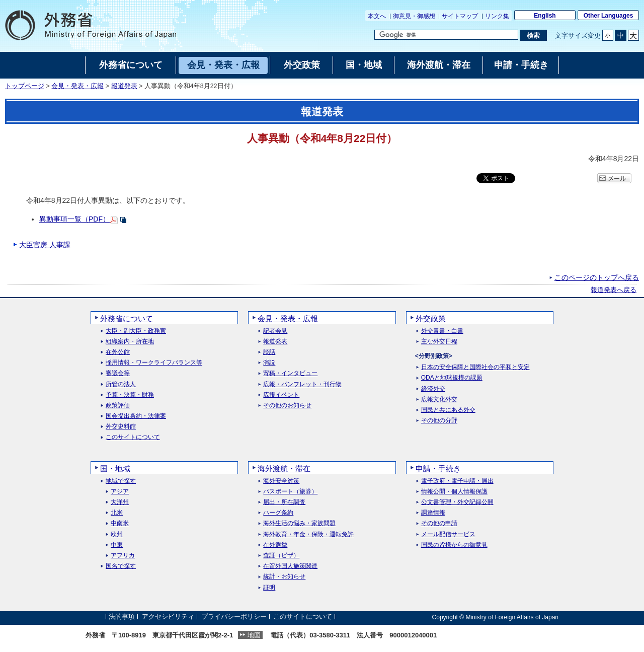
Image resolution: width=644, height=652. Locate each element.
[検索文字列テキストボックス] (446, 35)
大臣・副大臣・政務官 (136, 331)
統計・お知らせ (284, 577)
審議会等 (118, 373)
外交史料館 (121, 427)
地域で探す (121, 481)
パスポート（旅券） (290, 492)
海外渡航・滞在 (284, 468)
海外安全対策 (281, 481)
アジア (120, 492)
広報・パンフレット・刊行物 (302, 384)
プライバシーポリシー (234, 617)
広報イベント (281, 395)
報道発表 (124, 86)
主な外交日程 (439, 342)
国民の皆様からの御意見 (454, 545)
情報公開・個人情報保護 (454, 492)
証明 (269, 588)
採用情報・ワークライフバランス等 (154, 363)
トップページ (25, 86)
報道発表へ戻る (614, 290)
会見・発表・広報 (77, 86)
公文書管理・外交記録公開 (457, 502)
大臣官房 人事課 (45, 245)
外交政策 (431, 318)
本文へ (377, 16)
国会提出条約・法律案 (136, 416)
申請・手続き (438, 468)
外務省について (127, 318)
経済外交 (433, 389)
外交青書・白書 (442, 331)
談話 (269, 352)
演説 (269, 363)
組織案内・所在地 (130, 342)
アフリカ (123, 556)
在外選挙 (275, 545)
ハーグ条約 (278, 513)
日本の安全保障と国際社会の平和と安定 (475, 367)
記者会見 (275, 331)
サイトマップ (460, 16)
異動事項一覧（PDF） (74, 219)
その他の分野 (439, 421)
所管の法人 (121, 384)
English (545, 16)
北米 (117, 513)
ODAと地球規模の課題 (452, 378)
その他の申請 (439, 523)
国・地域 (115, 468)
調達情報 (433, 513)
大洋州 (120, 502)
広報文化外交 (439, 400)
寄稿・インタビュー (290, 373)
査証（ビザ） (281, 556)
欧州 (117, 534)
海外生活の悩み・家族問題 (299, 523)
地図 (254, 635)
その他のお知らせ (287, 406)
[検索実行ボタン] (533, 35)
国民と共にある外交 (448, 410)
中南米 (120, 523)
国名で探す (121, 566)
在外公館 (118, 352)
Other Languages (609, 16)
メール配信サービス (448, 534)
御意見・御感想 (414, 16)
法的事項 (122, 617)
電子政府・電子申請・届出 (457, 481)
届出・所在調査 (284, 502)
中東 (117, 545)
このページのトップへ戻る (597, 277)
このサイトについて (133, 437)
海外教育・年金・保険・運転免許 (308, 534)
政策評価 (118, 406)
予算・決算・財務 (130, 395)
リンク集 (497, 16)
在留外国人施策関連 (290, 566)
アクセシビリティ (168, 617)
